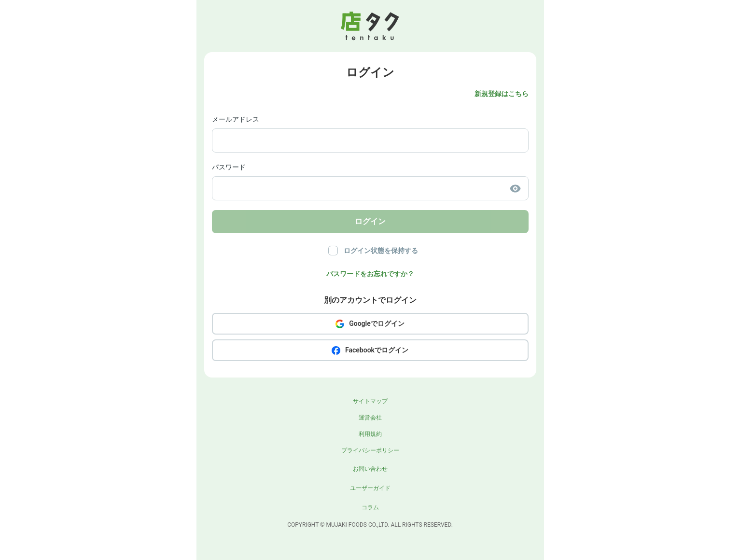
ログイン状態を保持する (381, 251)
